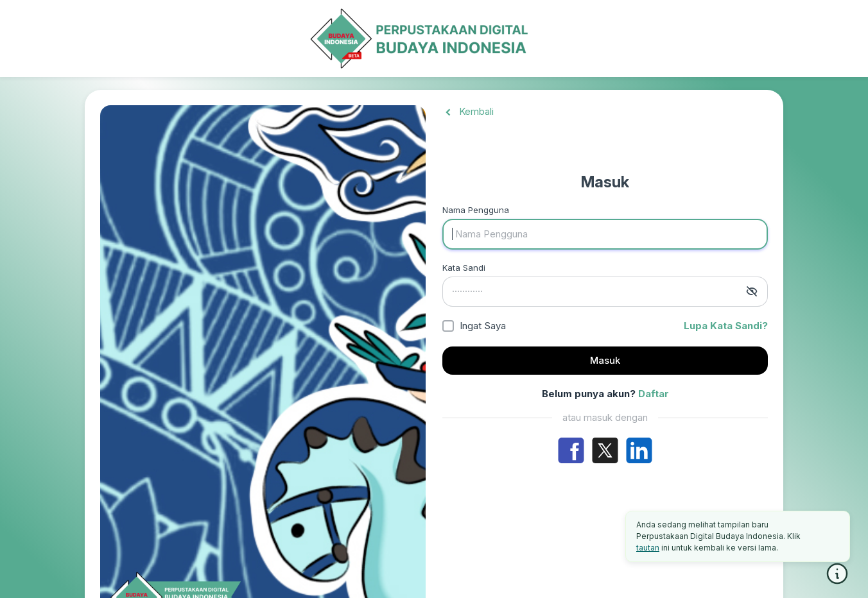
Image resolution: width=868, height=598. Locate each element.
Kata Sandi (464, 268)
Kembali (468, 111)
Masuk (605, 360)
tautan (648, 548)
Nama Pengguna (476, 210)
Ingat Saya (483, 326)
